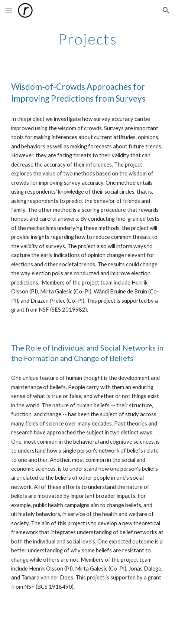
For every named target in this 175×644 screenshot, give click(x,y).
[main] (87, 39)
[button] (9, 10)
